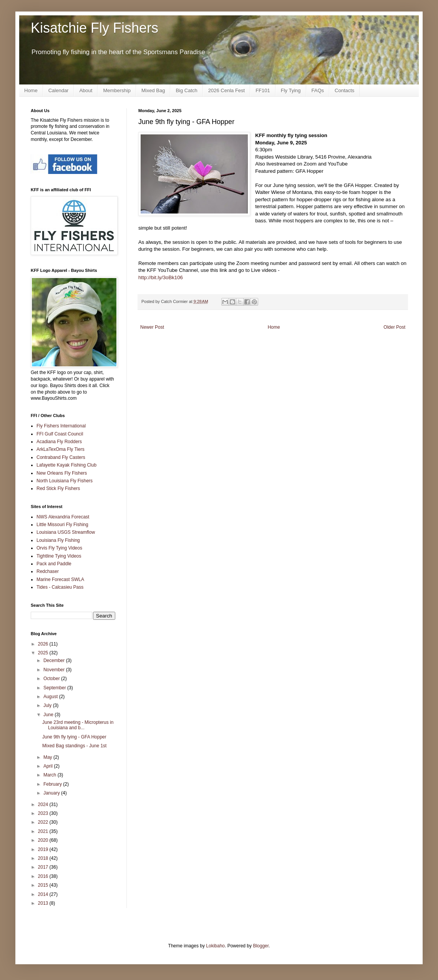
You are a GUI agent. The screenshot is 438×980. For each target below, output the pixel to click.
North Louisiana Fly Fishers (65, 481)
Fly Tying (291, 90)
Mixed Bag (153, 90)
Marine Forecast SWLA (60, 579)
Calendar (59, 90)
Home (31, 90)
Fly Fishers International (61, 426)
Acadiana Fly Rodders (59, 442)
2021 (44, 831)
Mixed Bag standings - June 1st (74, 746)
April (49, 766)
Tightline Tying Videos (59, 556)
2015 (44, 885)
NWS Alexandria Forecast (63, 517)
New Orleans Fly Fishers (62, 473)
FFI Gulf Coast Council (60, 434)
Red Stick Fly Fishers (58, 488)
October (52, 679)
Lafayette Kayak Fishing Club (66, 465)
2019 (44, 849)
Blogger (261, 946)
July (48, 705)
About (86, 90)
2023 (44, 813)
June (49, 715)
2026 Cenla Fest (226, 90)
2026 (44, 644)
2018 (44, 858)
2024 (44, 805)
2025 (44, 653)
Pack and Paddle (54, 564)
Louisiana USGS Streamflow (66, 532)
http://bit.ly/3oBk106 (161, 277)
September (55, 688)
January (52, 793)
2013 (44, 903)
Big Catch (186, 90)
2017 (44, 867)
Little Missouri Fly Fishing (62, 525)
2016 (44, 876)
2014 (44, 894)
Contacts (344, 90)
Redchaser (48, 571)
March (51, 775)
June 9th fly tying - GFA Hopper (74, 737)
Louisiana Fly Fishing (58, 540)
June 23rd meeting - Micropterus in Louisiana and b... (78, 725)
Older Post (394, 327)
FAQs (318, 90)
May (48, 757)
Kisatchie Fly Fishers (95, 28)
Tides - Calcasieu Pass (60, 587)
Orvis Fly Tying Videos (59, 548)
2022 (44, 822)
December (55, 661)
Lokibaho (215, 946)
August (51, 697)
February (53, 784)
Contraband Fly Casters (61, 457)
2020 (44, 840)
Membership (117, 90)
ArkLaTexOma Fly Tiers (61, 449)
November (55, 670)
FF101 (263, 90)
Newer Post (152, 327)
